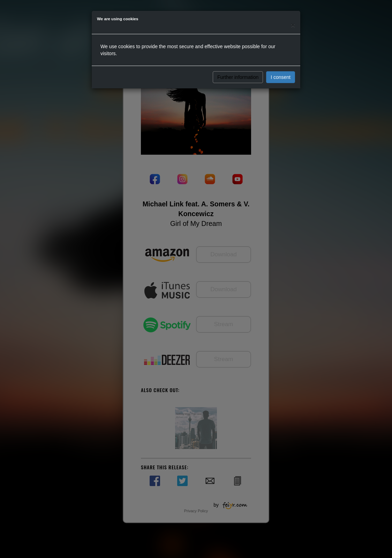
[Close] (293, 25)
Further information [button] (238, 77)
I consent (281, 77)
